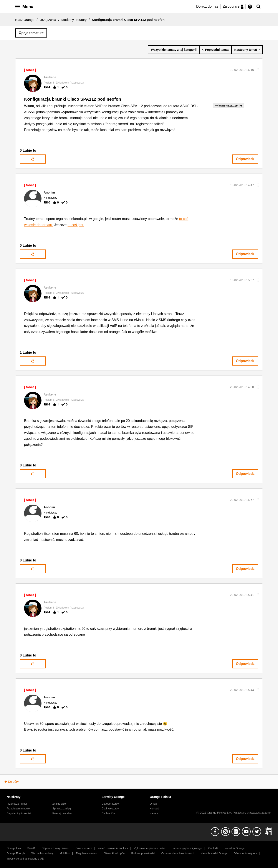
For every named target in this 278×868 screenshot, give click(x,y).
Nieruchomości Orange (214, 853)
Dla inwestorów (111, 809)
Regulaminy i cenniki (19, 813)
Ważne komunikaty (42, 853)
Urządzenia (48, 20)
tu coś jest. (76, 225)
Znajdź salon (60, 804)
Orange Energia (16, 853)
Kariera (154, 813)
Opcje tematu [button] (30, 33)
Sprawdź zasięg (62, 809)
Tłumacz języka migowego (187, 848)
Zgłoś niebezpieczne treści (150, 848)
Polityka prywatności (143, 853)
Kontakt (154, 809)
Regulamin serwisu (87, 853)
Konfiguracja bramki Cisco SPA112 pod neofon (73, 99)
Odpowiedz (245, 159)
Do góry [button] (13, 782)
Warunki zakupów (115, 853)
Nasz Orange (25, 20)
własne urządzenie (229, 105)
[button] (258, 70)
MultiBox (65, 853)
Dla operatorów (111, 804)
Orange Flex (14, 848)
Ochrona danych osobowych (178, 853)
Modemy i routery (74, 20)
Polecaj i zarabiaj (62, 813)
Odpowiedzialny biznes (55, 848)
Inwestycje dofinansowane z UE (25, 859)
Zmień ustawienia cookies (113, 848)
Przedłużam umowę (18, 809)
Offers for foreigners (245, 853)
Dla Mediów (108, 813)
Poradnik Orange (234, 848)
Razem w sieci (83, 848)
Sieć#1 (31, 848)
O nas (153, 804)
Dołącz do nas (207, 6)
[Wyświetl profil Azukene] (50, 77)
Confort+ (213, 848)
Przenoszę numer (17, 804)
